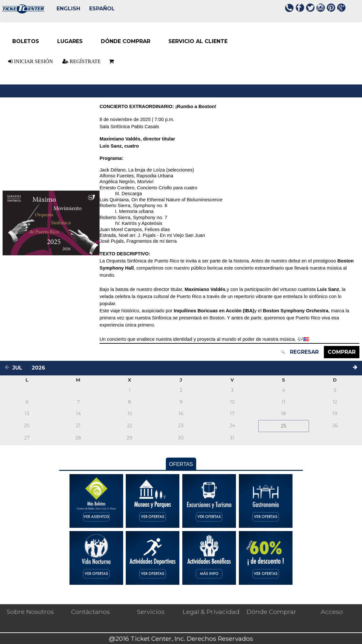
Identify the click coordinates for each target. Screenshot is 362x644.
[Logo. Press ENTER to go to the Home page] (22, 12)
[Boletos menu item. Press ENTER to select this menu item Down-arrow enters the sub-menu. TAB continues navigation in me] (26, 41)
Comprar (342, 352)
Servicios (151, 612)
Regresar (304, 352)
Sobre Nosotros (30, 612)
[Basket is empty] (110, 61)
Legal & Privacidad (211, 612)
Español (102, 9)
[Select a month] (20, 368)
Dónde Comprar (271, 612)
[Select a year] (40, 368)
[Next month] (356, 368)
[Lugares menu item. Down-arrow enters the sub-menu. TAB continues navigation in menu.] (70, 41)
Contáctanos (90, 612)
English (68, 9)
